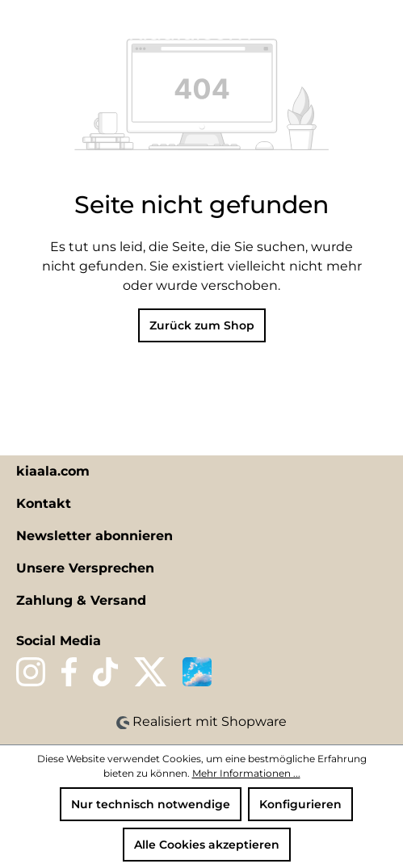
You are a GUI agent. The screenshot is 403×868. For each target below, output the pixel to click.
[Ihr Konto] (354, 30)
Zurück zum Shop (202, 325)
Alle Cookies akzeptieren (207, 845)
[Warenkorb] (381, 30)
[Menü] (22, 30)
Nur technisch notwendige (151, 804)
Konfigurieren (300, 804)
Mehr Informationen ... (246, 773)
